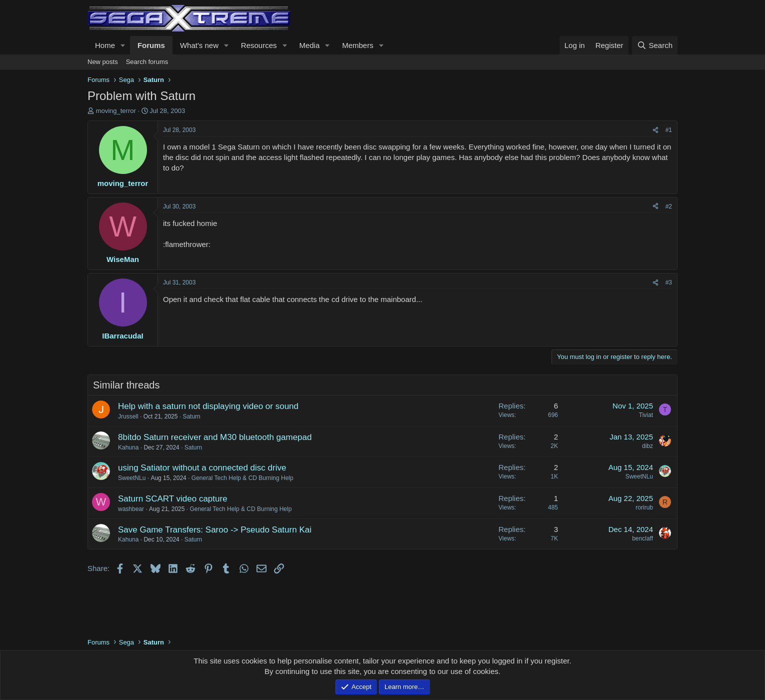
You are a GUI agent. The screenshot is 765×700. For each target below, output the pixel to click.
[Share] (655, 130)
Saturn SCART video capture (173, 499)
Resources (259, 45)
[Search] (655, 45)
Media (309, 45)
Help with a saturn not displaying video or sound (208, 406)
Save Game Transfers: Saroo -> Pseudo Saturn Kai (215, 530)
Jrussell (128, 416)
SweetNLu (132, 478)
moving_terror (116, 111)
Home (105, 45)
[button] (123, 45)
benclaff (642, 538)
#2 (669, 206)
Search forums (147, 62)
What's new (199, 45)
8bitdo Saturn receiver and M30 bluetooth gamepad (215, 437)
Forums (151, 45)
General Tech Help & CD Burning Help (242, 478)
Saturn (191, 416)
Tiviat (646, 415)
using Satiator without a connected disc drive (202, 468)
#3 (669, 282)
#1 (669, 130)
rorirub (644, 507)
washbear (131, 509)
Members (358, 45)
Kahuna (128, 447)
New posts (103, 62)
